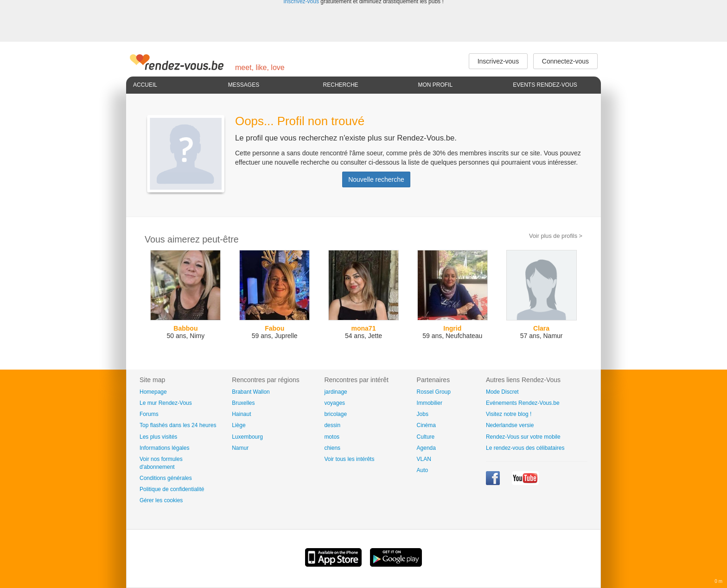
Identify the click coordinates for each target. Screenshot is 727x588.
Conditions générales (166, 478)
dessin (332, 425)
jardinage (335, 392)
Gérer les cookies (161, 500)
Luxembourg (247, 437)
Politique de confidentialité (172, 489)
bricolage (335, 414)
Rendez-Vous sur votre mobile (523, 437)
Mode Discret (502, 392)
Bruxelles (243, 403)
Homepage (153, 392)
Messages (244, 85)
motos (332, 437)
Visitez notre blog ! (509, 414)
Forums (149, 414)
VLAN (424, 459)
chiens (332, 448)
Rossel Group (434, 392)
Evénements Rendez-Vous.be (523, 403)
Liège (239, 425)
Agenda (426, 448)
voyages (335, 403)
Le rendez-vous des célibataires (525, 448)
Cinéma (426, 425)
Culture (426, 437)
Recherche (341, 85)
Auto (423, 470)
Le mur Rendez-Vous (166, 403)
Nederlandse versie (510, 425)
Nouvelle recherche (376, 179)
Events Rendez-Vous (545, 85)
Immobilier (430, 403)
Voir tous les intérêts (349, 459)
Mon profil (435, 85)
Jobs (423, 414)
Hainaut (241, 414)
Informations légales (164, 448)
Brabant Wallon (251, 392)
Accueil (145, 85)
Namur (240, 448)
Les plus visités (158, 437)
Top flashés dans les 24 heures (178, 425)
